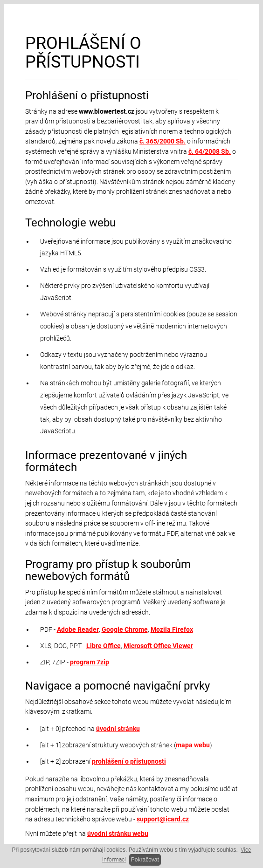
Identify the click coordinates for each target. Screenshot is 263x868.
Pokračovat (145, 860)
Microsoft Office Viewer (158, 646)
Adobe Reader (78, 630)
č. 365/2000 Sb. (163, 141)
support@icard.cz (163, 819)
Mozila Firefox (172, 630)
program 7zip (90, 662)
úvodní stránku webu (118, 834)
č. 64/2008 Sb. (210, 152)
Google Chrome (125, 630)
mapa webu (193, 745)
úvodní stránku (118, 729)
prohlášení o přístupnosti (129, 762)
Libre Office (104, 646)
